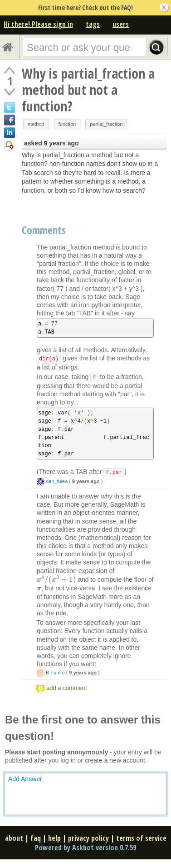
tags (93, 24)
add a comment (67, 688)
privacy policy (88, 838)
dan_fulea (57, 481)
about (14, 838)
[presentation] (56, 579)
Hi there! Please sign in (38, 24)
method (36, 124)
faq (36, 838)
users (121, 24)
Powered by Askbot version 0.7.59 (85, 848)
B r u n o (55, 673)
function (67, 124)
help (54, 838)
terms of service (141, 838)
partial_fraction (106, 124)
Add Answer (25, 779)
